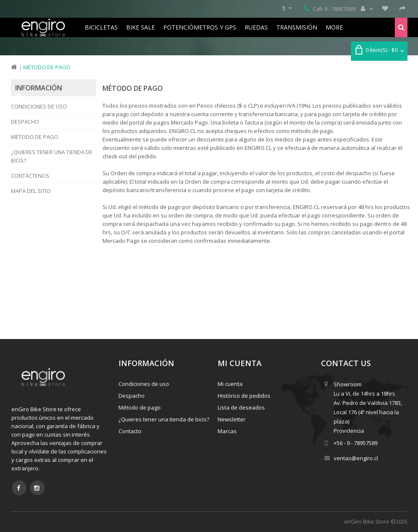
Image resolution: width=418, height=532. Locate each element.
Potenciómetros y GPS (200, 27)
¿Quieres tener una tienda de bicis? (52, 156)
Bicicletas (101, 27)
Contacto (130, 431)
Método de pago (47, 67)
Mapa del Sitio (31, 191)
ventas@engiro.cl (356, 458)
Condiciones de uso (39, 106)
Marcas (227, 431)
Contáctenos (30, 176)
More (334, 27)
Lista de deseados (241, 407)
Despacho (25, 122)
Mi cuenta (230, 384)
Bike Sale (140, 27)
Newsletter (232, 419)
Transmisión (297, 27)
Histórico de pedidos (244, 396)
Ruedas (256, 27)
